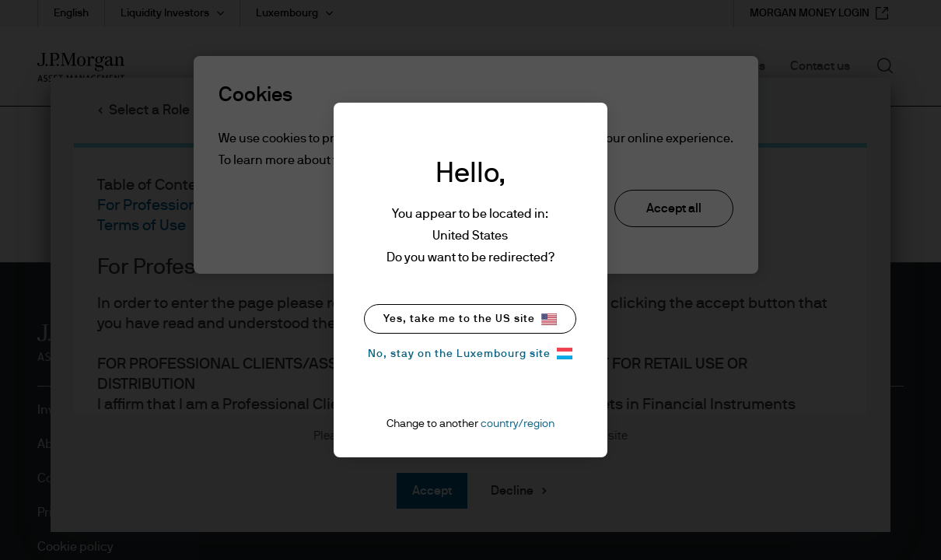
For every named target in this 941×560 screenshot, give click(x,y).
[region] (476, 165)
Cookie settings (402, 210)
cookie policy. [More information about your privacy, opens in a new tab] (535, 160)
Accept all (674, 208)
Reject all (536, 208)
